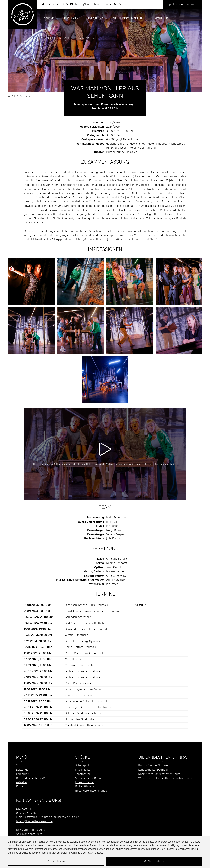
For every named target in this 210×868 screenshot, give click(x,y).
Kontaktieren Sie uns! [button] (39, 801)
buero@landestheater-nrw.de (34, 821)
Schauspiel (82, 766)
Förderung (95, 19)
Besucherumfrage (57, 39)
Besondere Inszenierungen (92, 791)
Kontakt (85, 39)
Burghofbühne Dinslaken (154, 766)
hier (76, 817)
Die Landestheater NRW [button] (163, 758)
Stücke (49, 19)
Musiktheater (83, 770)
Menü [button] (22, 758)
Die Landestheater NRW (129, 19)
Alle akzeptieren (154, 861)
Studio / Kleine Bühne (89, 778)
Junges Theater (85, 783)
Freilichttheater (85, 787)
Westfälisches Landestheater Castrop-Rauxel (166, 778)
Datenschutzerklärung (155, 464)
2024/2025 (113, 127)
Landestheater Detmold (153, 770)
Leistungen (71, 19)
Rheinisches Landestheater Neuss (159, 774)
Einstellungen (56, 861)
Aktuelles (161, 19)
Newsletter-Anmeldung (31, 830)
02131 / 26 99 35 (26, 813)
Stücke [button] (83, 758)
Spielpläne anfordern (183, 4)
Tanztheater (83, 774)
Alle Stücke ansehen (22, 97)
